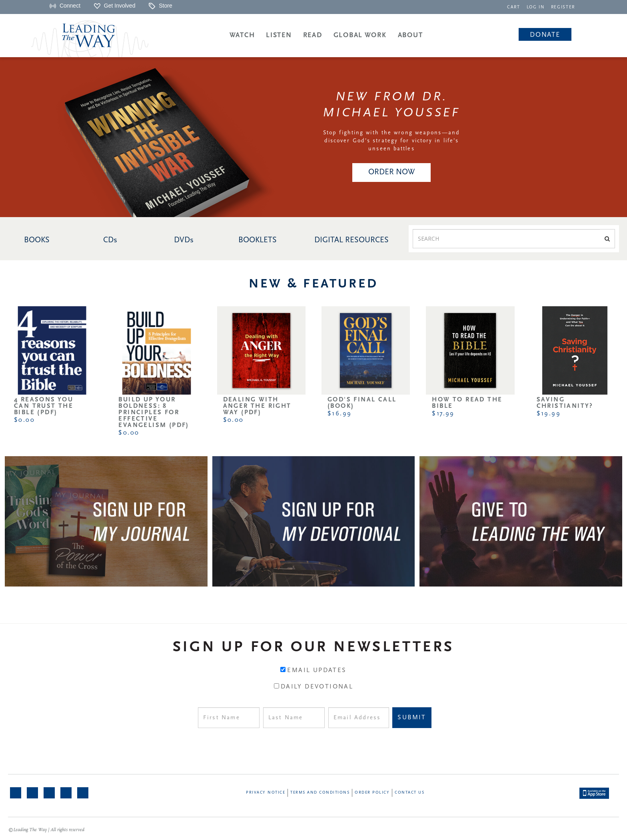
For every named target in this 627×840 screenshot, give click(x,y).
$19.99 (549, 414)
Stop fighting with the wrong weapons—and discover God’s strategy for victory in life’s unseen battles (391, 141)
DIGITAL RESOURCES (351, 240)
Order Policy (372, 793)
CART (514, 7)
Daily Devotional (317, 687)
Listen (279, 35)
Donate (545, 35)
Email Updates (317, 670)
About (410, 35)
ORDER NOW (391, 172)
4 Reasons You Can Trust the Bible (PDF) (44, 406)
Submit (412, 718)
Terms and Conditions (320, 793)
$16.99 (339, 414)
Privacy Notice (266, 793)
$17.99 (443, 414)
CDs (110, 240)
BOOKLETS (258, 240)
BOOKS (37, 240)
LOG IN (536, 7)
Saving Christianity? (565, 403)
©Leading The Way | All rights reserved (46, 830)
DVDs (184, 240)
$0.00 (24, 420)
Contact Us (409, 793)
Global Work (360, 35)
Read (313, 35)
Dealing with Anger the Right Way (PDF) (257, 406)
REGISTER (563, 7)
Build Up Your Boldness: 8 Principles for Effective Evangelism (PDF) (154, 413)
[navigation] (514, 7)
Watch (242, 35)
